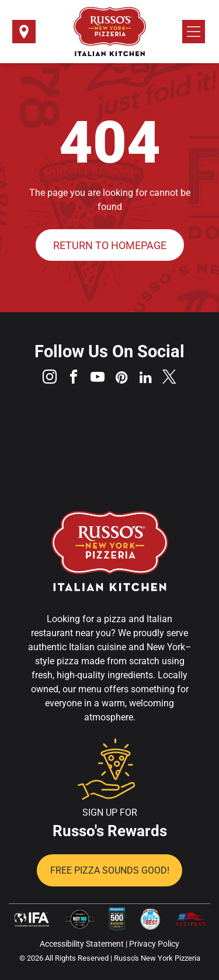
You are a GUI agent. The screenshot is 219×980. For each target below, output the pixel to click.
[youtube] (98, 379)
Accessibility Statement (82, 944)
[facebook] (74, 379)
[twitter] (169, 379)
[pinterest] (121, 379)
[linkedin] (145, 379)
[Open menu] (194, 32)
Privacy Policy (154, 944)
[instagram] (50, 379)
